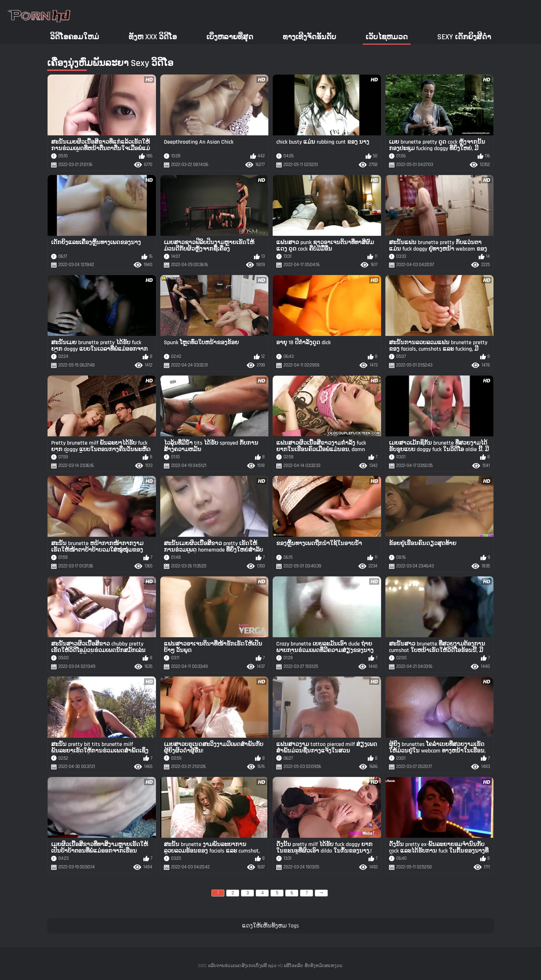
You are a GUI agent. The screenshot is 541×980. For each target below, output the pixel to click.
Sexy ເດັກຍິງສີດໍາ (464, 37)
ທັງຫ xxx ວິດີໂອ (153, 37)
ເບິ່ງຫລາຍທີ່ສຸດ (230, 37)
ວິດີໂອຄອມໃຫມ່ (75, 37)
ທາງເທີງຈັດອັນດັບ (309, 37)
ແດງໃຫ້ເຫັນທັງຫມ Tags (270, 926)
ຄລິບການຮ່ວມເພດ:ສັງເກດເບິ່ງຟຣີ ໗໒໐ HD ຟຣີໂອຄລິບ (256, 966)
